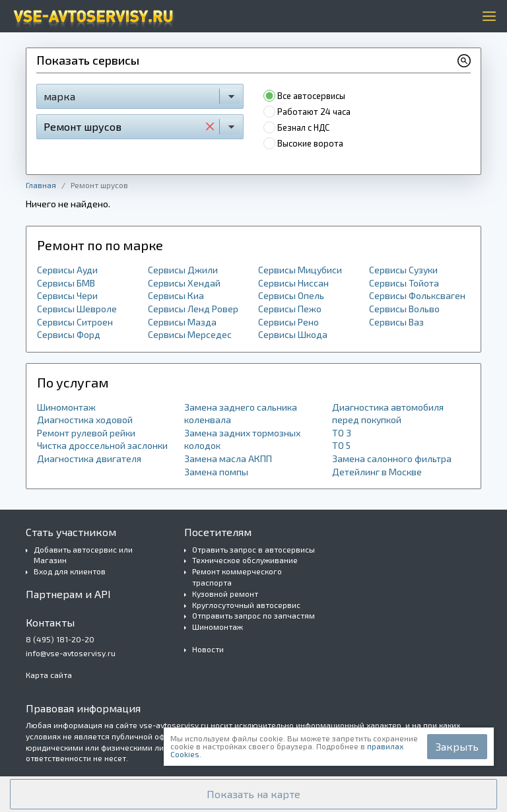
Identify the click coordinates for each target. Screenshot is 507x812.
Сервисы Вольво (404, 309)
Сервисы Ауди (67, 270)
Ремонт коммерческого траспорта (237, 577)
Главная (41, 185)
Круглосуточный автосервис (246, 605)
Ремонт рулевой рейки (86, 433)
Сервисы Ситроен (75, 322)
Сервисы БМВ (66, 283)
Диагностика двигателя (89, 458)
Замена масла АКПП (228, 458)
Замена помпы (216, 472)
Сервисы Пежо (290, 309)
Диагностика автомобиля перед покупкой (388, 414)
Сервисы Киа (176, 295)
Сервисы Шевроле (77, 309)
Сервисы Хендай (184, 283)
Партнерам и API (68, 594)
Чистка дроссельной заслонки (102, 445)
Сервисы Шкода (293, 334)
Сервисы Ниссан (293, 283)
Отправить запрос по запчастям (253, 615)
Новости (208, 649)
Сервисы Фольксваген (417, 295)
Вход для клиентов (70, 571)
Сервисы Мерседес (190, 334)
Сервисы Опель (291, 295)
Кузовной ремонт (225, 593)
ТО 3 (342, 433)
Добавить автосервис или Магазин (83, 555)
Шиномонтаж (66, 407)
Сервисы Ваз (396, 322)
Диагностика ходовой (85, 420)
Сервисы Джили (183, 270)
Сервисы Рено (288, 322)
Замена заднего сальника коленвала (241, 414)
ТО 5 (341, 445)
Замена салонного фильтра (392, 458)
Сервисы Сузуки (403, 270)
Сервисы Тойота (404, 283)
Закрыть (457, 746)
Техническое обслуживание (245, 560)
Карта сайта (49, 675)
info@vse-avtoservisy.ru (71, 653)
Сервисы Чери (67, 295)
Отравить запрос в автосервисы (253, 549)
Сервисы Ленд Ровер (193, 309)
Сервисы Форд (69, 334)
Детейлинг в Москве (377, 472)
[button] (253, 794)
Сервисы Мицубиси (300, 270)
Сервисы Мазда (182, 322)
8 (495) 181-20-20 (60, 639)
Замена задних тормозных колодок (242, 439)
